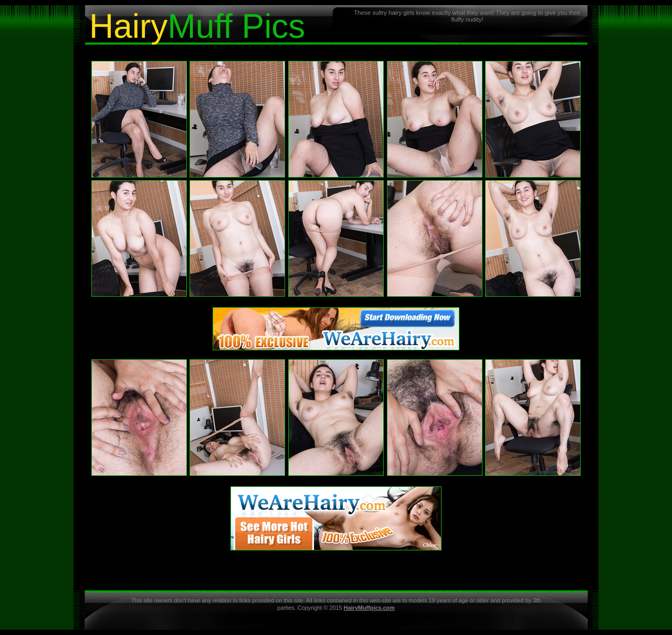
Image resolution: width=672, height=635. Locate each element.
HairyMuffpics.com (369, 608)
